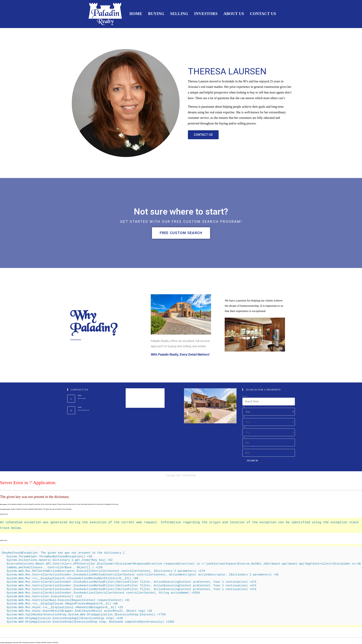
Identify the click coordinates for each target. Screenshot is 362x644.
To (243, 448)
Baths (244, 427)
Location (245, 396)
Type (244, 407)
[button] (203, 135)
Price (244, 437)
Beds (244, 417)
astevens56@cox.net (84, 410)
